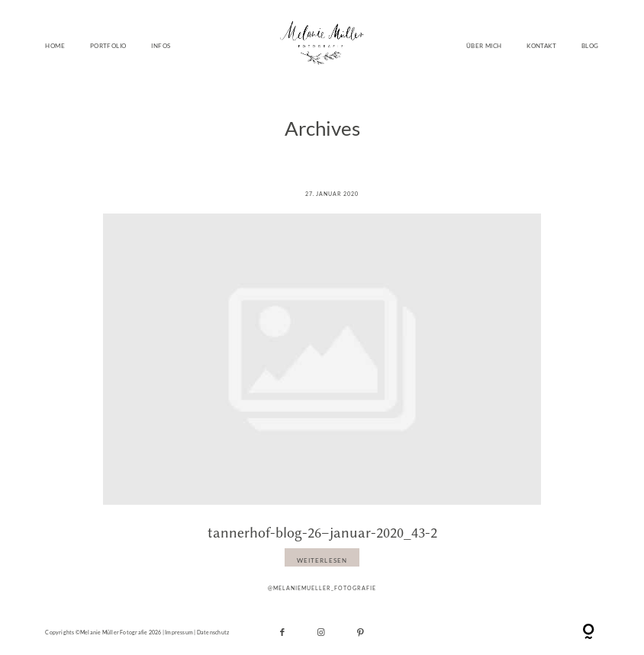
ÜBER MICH (484, 46)
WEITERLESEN (322, 560)
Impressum (179, 632)
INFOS (161, 46)
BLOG (590, 46)
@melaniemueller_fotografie (322, 588)
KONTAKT (541, 46)
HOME (55, 46)
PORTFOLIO (108, 46)
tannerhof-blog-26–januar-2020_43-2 (322, 533)
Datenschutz (213, 632)
